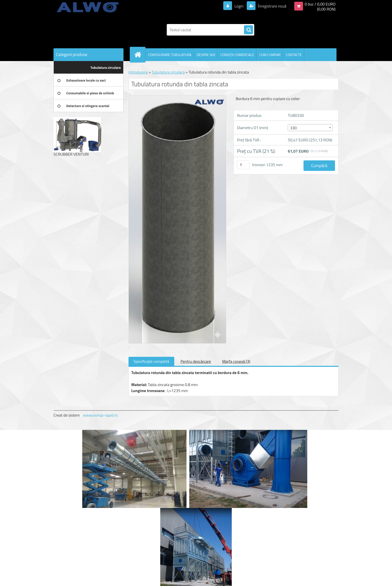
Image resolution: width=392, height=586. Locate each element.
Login (239, 6)
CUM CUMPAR (270, 55)
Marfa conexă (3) (236, 361)
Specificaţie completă (151, 361)
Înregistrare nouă (272, 6)
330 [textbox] (293, 128)
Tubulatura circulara (168, 72)
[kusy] (243, 165)
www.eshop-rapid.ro (100, 415)
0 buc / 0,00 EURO (320, 4)
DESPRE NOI (206, 55)
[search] (248, 30)
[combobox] (310, 128)
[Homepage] (140, 55)
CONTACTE (294, 55)
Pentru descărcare (196, 361)
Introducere (138, 72)
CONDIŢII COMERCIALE (237, 55)
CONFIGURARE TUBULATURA (170, 55)
